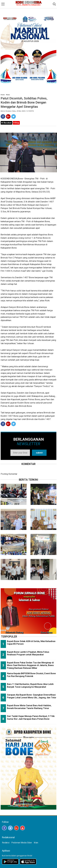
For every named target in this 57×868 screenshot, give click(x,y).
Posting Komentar (9, 474)
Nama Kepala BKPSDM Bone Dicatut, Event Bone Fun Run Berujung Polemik (31, 675)
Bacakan (6, 123)
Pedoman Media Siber (22, 843)
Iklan (36, 843)
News (8, 95)
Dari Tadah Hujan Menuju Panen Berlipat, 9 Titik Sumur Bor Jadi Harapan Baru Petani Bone (31, 717)
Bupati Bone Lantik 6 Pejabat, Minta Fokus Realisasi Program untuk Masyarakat (28, 653)
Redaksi (6, 843)
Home (3, 95)
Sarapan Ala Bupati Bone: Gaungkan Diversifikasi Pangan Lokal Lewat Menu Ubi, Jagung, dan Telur (32, 696)
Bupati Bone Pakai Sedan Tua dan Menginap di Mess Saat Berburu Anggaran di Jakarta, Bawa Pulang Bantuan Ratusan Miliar (30, 665)
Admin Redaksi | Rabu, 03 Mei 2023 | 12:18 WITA (17, 111)
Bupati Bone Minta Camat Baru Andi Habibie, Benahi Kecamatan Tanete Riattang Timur (29, 707)
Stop (16, 123)
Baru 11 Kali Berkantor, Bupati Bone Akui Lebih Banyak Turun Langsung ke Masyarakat (30, 685)
